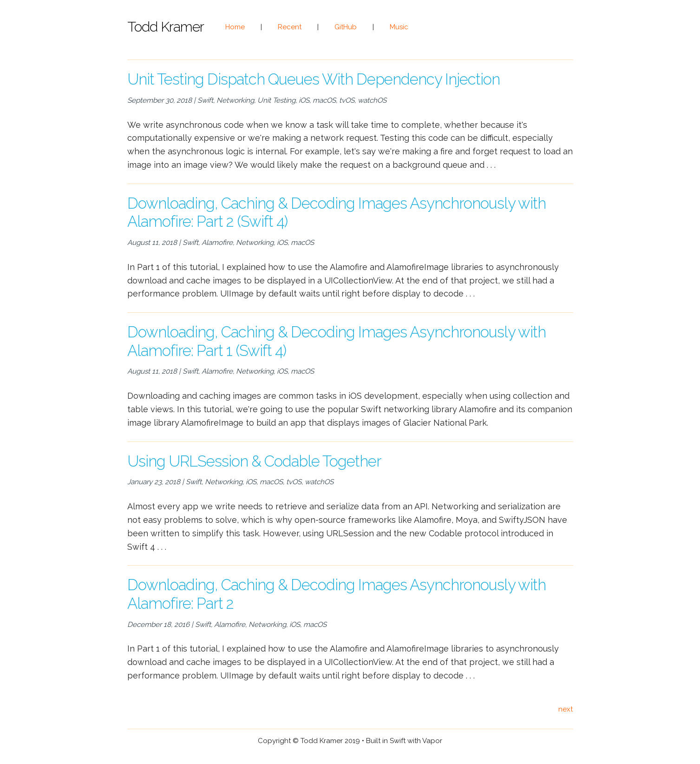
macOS (324, 100)
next (566, 709)
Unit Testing (276, 100)
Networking (235, 100)
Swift (205, 100)
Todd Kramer (166, 27)
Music (399, 27)
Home (235, 27)
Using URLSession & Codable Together (254, 461)
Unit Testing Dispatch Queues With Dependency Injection (314, 79)
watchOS (372, 100)
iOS (304, 100)
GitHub (346, 27)
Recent (290, 27)
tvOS (347, 100)
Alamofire (217, 243)
